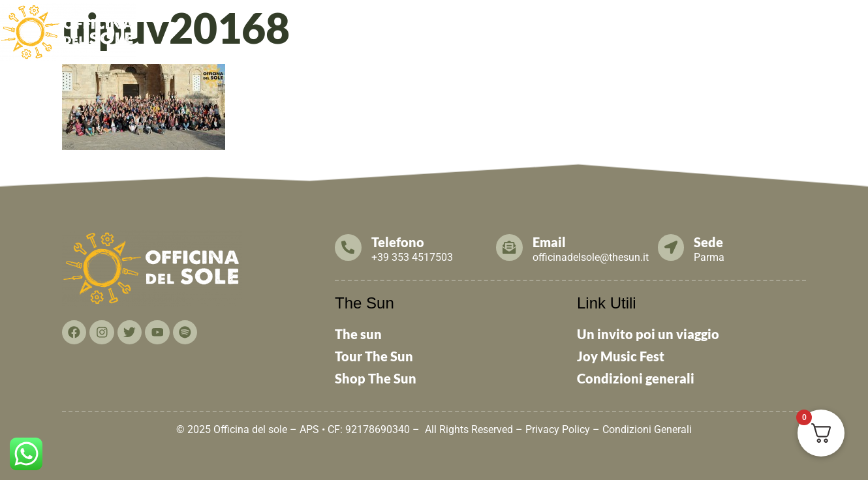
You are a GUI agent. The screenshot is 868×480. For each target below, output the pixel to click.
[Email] (510, 247)
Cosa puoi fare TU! (683, 28)
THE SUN (838, 28)
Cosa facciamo (430, 28)
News (494, 28)
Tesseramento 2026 (570, 28)
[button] (349, 28)
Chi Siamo (349, 28)
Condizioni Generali (647, 429)
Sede (710, 242)
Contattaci (775, 28)
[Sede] (672, 247)
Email (550, 242)
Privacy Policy (558, 429)
